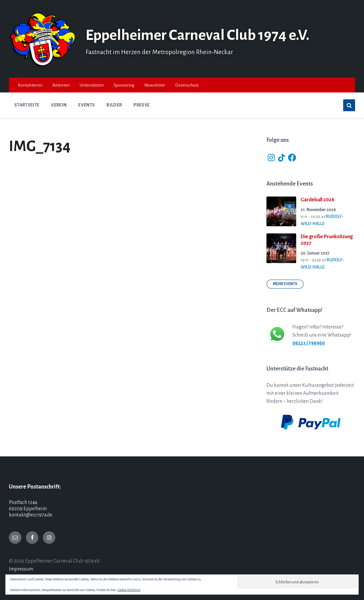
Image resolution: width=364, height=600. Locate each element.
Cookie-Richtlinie (129, 590)
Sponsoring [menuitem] (124, 85)
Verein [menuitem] (59, 105)
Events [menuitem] (87, 105)
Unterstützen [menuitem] (92, 85)
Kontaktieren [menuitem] (30, 85)
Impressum (21, 569)
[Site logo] (43, 65)
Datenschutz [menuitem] (187, 85)
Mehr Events (285, 284)
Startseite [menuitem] (27, 105)
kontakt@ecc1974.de (31, 515)
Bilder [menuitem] (114, 105)
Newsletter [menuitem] (155, 85)
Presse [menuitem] (142, 105)
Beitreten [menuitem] (61, 85)
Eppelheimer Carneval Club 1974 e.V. (201, 35)
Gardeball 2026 (317, 200)
